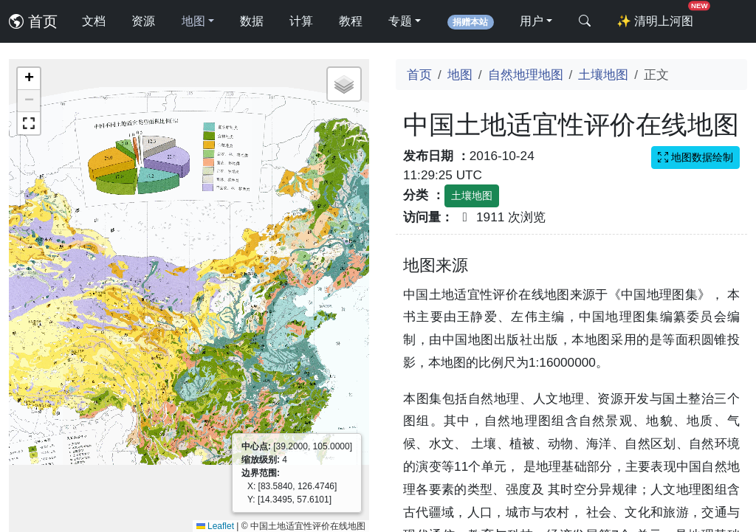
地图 (460, 75)
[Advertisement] (571, 390)
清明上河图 (658, 17)
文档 (94, 21)
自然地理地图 (526, 75)
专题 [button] (400, 21)
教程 (351, 21)
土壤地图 (603, 75)
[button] (29, 79)
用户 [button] (532, 21)
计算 (301, 21)
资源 (143, 21)
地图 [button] (193, 21)
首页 (33, 21)
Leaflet (215, 526)
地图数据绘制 (695, 157)
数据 (252, 21)
